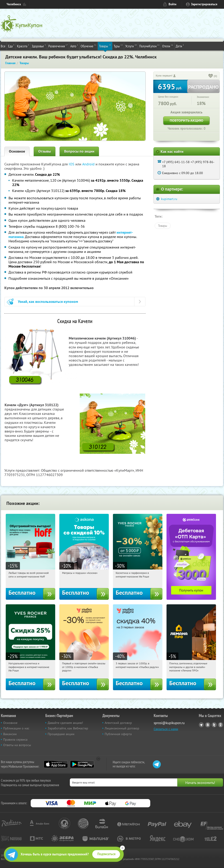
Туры (118, 46)
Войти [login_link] (172, 4)
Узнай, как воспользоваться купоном (48, 302)
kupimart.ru (169, 199)
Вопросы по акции (79, 151)
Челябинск (14, 4)
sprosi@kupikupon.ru (169, 723)
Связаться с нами (166, 729)
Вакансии (10, 734)
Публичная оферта (118, 734)
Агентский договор (118, 723)
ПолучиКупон (149, 46)
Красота (23, 46)
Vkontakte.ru (208, 725)
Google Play (82, 764)
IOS (72, 164)
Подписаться (106, 854)
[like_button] (211, 76)
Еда (11, 46)
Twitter (214, 725)
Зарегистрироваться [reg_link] (204, 4)
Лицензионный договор (122, 728)
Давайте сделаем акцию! (65, 723)
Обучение (89, 46)
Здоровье (39, 46)
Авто (74, 46)
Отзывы (45, 151)
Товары (105, 46)
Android (89, 164)
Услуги (131, 46)
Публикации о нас (16, 728)
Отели (168, 46)
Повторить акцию (186, 120)
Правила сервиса (15, 739)
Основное (17, 151)
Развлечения (58, 46)
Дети (180, 46)
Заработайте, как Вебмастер (68, 728)
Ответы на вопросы (17, 745)
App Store (56, 764)
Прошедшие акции (61, 734)
